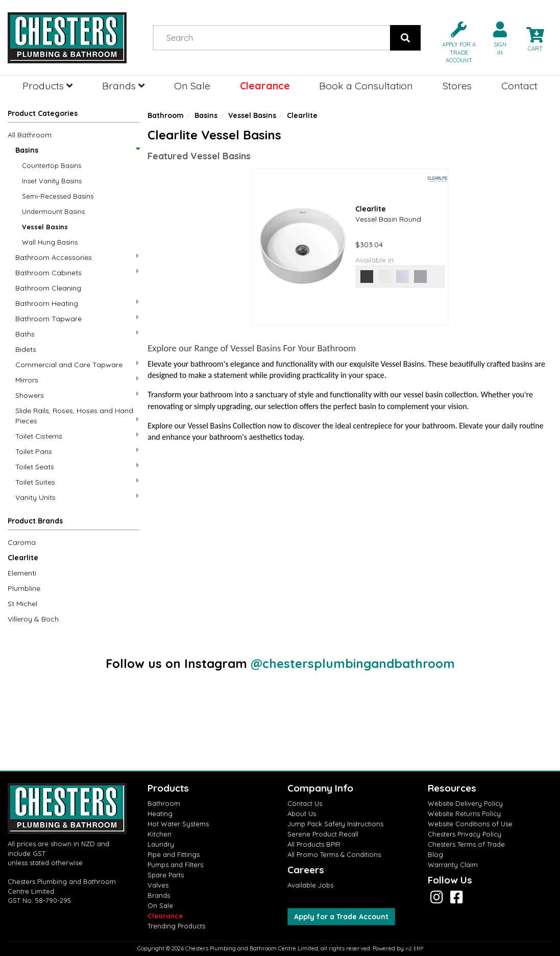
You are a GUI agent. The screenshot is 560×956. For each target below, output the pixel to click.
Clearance (265, 86)
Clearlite (23, 558)
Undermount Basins (53, 211)
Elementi (22, 573)
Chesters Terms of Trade (466, 844)
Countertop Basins (52, 165)
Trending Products (176, 926)
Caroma (22, 542)
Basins (77, 150)
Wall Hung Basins (50, 242)
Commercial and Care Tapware (77, 364)
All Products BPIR (314, 844)
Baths (77, 334)
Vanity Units (77, 497)
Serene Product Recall (323, 834)
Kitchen (160, 834)
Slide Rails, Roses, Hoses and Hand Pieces (77, 416)
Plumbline (24, 588)
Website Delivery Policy (465, 803)
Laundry (161, 844)
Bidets (26, 349)
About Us (302, 814)
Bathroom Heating (77, 303)
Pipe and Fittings (174, 854)
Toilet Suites (77, 482)
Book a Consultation (366, 86)
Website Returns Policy (464, 814)
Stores (457, 86)
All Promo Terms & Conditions (334, 854)
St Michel (22, 604)
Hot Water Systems (178, 824)
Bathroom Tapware (77, 318)
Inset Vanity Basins (52, 181)
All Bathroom (30, 135)
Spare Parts (166, 875)
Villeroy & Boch (33, 619)
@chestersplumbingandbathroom (353, 663)
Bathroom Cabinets (77, 272)
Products (47, 86)
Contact (519, 86)
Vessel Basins (45, 227)
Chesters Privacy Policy (465, 834)
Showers (77, 395)
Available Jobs (310, 885)
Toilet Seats (77, 467)
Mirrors (77, 380)
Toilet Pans (77, 451)
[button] (455, 42)
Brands (123, 86)
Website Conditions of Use (470, 824)
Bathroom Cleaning (48, 288)
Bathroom (166, 115)
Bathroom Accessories (77, 257)
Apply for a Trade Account (341, 917)
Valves (158, 885)
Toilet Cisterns (77, 436)
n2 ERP (414, 949)
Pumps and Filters (175, 865)
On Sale (192, 86)
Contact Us (305, 803)
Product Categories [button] (43, 113)
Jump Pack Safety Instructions (335, 824)
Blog (435, 854)
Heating (160, 814)
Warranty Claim (453, 865)
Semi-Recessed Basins (58, 196)
